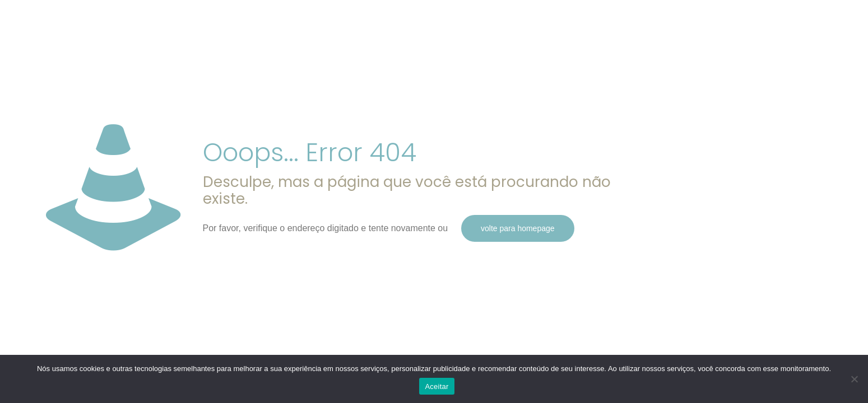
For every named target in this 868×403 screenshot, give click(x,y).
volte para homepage (518, 228)
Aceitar (437, 386)
